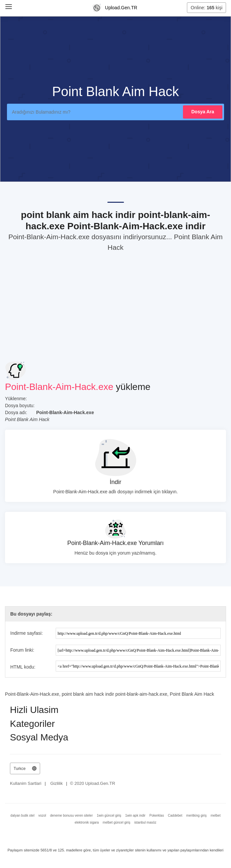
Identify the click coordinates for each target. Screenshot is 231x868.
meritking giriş (197, 815)
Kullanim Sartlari (26, 783)
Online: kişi (206, 8)
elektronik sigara (87, 822)
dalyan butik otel (23, 815)
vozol (42, 815)
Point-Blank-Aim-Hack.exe (59, 387)
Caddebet (175, 815)
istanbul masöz (145, 822)
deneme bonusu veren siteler (71, 815)
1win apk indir (135, 815)
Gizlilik (57, 783)
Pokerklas (157, 815)
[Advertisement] (115, 305)
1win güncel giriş (109, 815)
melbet (215, 815)
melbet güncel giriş (116, 822)
